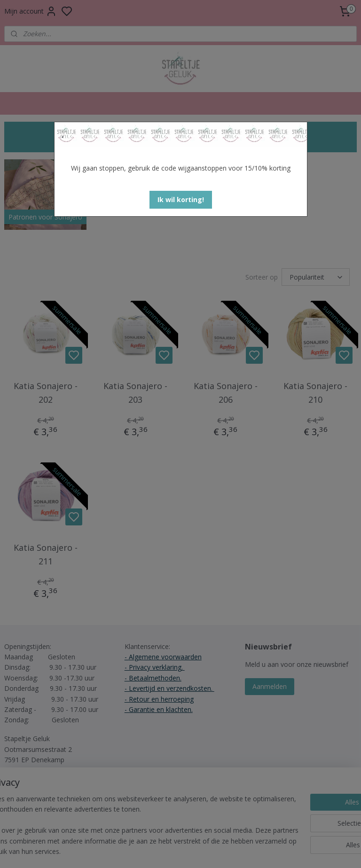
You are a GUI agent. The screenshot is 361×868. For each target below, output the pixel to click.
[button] (181, 200)
